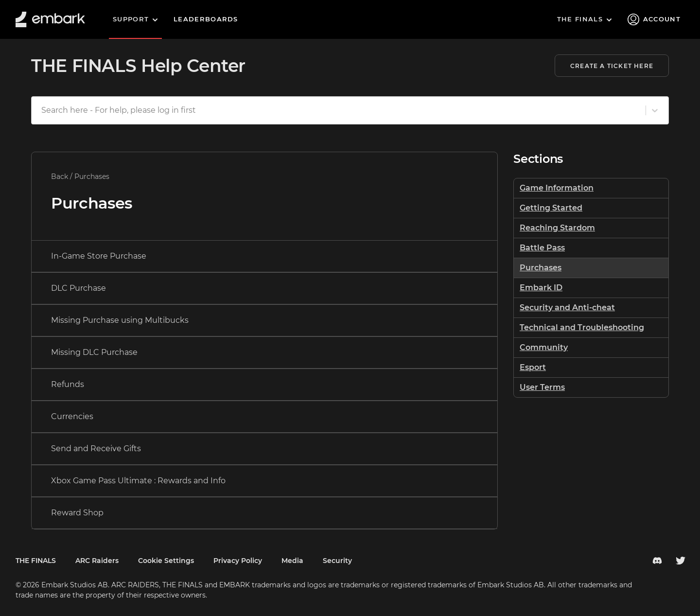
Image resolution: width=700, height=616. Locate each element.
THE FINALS (36, 561)
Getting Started (551, 208)
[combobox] (42, 110)
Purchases (541, 268)
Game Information (557, 188)
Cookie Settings (166, 561)
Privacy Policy (238, 561)
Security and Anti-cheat (567, 308)
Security (337, 561)
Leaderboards (206, 19)
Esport (533, 367)
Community (544, 347)
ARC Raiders (97, 561)
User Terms (542, 387)
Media (292, 561)
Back (60, 176)
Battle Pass (542, 248)
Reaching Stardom (557, 228)
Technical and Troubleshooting (582, 327)
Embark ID (541, 288)
